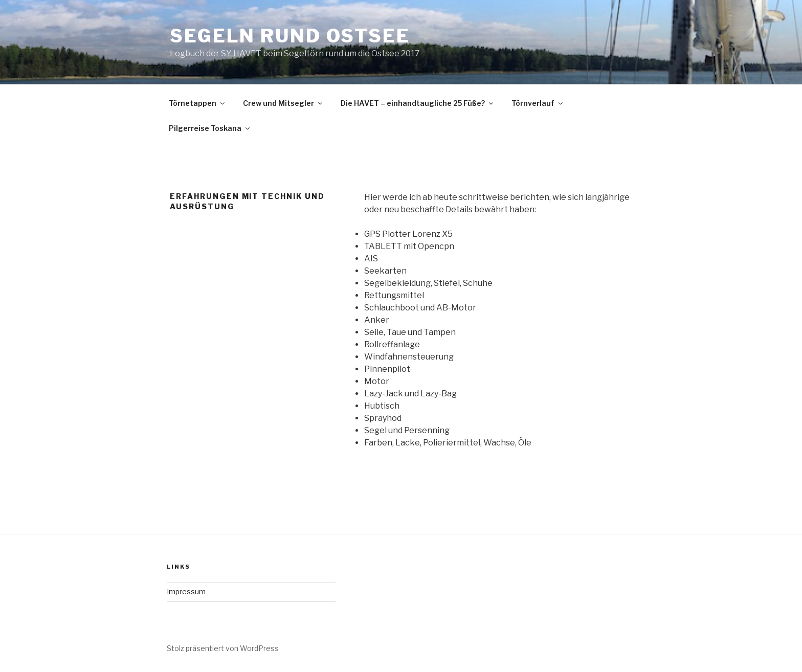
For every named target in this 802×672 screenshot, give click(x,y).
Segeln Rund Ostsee (290, 36)
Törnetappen (197, 103)
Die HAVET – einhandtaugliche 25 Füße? (418, 103)
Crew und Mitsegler (283, 103)
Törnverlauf (538, 103)
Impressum (186, 591)
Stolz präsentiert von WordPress (223, 648)
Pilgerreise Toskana (210, 128)
